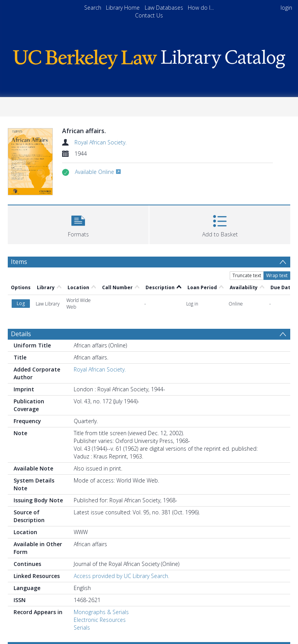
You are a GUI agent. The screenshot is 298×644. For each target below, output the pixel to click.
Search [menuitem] (93, 8)
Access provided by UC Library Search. (121, 576)
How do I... (201, 8)
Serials (82, 628)
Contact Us (149, 15)
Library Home (123, 8)
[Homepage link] (149, 57)
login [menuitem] (286, 8)
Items (19, 262)
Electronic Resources (100, 620)
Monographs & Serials (101, 612)
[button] (78, 224)
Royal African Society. (100, 142)
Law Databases (164, 8)
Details (21, 334)
